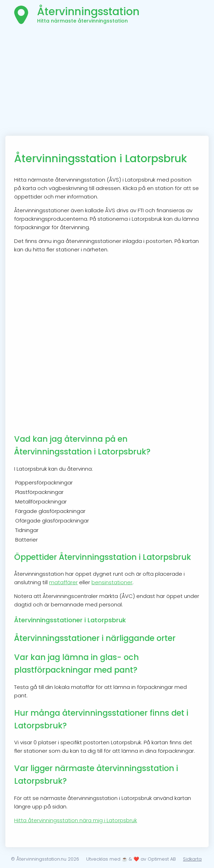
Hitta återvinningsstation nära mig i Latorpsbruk (76, 820)
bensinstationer (112, 582)
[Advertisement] (107, 83)
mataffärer (63, 582)
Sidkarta (192, 859)
